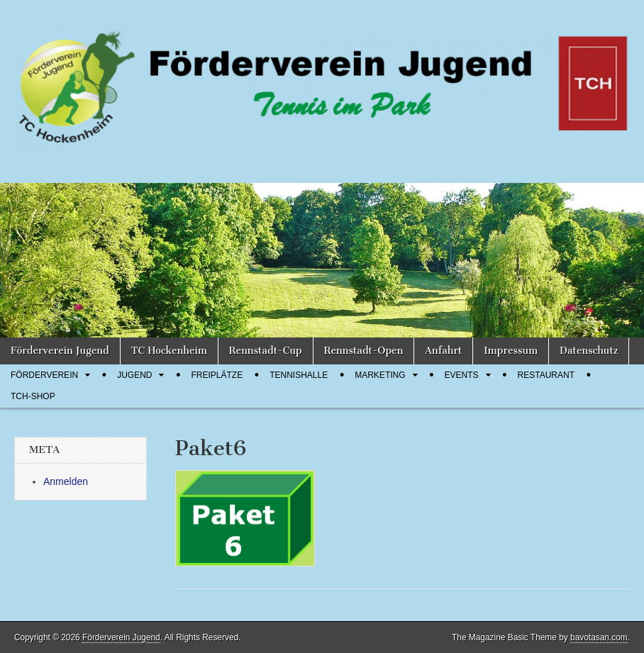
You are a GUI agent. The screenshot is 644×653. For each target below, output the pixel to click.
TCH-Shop (33, 396)
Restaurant (546, 375)
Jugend (134, 375)
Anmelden (66, 481)
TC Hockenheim (169, 351)
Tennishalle (299, 375)
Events (462, 375)
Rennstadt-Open (364, 351)
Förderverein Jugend (60, 351)
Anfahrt (443, 351)
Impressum (511, 351)
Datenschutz (589, 351)
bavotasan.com (599, 637)
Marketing (380, 375)
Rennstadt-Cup (266, 351)
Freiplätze (217, 375)
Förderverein (44, 375)
